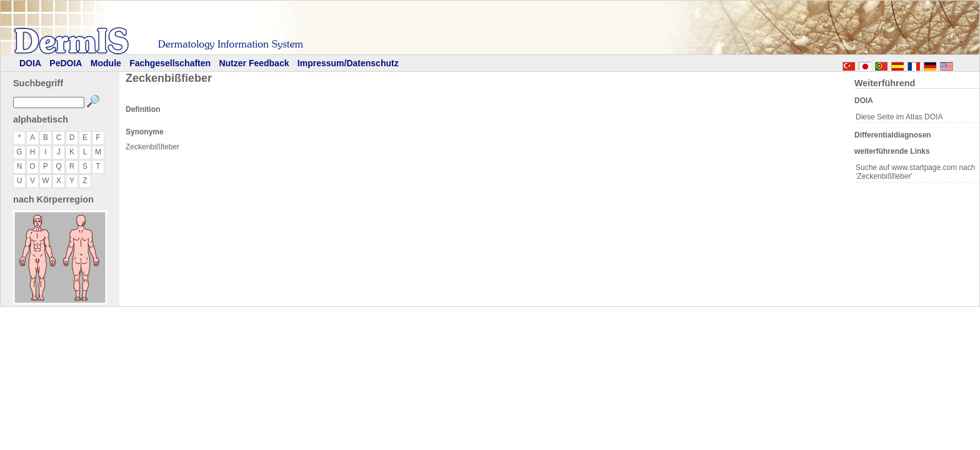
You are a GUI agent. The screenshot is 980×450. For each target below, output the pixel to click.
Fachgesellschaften (170, 63)
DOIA (30, 63)
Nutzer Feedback (254, 63)
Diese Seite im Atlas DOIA (899, 117)
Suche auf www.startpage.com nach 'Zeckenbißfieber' (915, 172)
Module (106, 63)
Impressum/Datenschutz (348, 63)
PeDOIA (66, 63)
